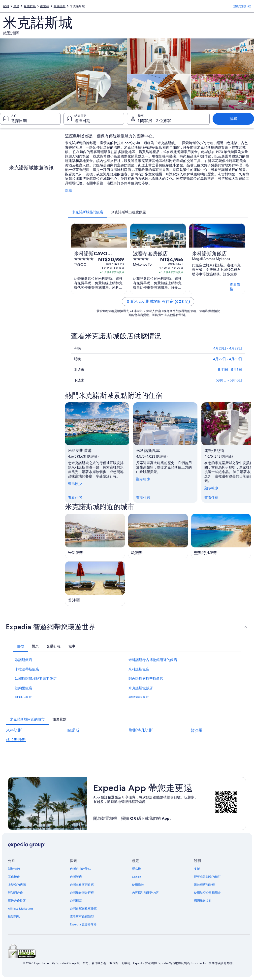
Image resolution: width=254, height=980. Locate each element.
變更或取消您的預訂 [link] (207, 877)
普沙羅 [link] (196, 730)
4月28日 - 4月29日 (228, 348)
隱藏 (68, 190)
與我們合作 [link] (15, 893)
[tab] (88, 212)
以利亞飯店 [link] (24, 697)
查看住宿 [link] (75, 498)
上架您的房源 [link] (17, 885)
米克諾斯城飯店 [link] (141, 688)
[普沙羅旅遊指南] (95, 584)
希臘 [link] (16, 6)
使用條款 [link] (138, 885)
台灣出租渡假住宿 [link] (82, 885)
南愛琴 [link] (45, 6)
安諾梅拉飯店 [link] (139, 697)
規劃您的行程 (242, 6)
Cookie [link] (137, 877)
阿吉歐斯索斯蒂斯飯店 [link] (146, 679)
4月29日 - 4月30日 (228, 359)
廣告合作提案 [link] (17, 901)
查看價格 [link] (235, 287)
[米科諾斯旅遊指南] (95, 536)
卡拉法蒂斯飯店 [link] (27, 669)
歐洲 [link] (6, 6)
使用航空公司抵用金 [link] (207, 893)
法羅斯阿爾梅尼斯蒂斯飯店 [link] (36, 679)
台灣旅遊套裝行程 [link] (82, 893)
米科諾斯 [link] (60, 6)
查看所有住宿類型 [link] (82, 917)
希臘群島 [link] (30, 6)
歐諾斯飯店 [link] (24, 660)
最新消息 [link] (14, 917)
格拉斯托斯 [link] (16, 740)
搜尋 (233, 119)
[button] (127, 627)
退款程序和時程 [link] (204, 885)
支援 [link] (197, 869)
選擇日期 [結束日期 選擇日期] (82, 121)
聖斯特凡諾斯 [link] (141, 730)
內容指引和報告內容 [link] (145, 893)
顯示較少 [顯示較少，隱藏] (75, 484)
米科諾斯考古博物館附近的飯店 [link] (153, 660)
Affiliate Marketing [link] (20, 909)
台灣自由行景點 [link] (80, 869)
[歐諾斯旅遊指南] (158, 536)
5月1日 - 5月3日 (230, 370)
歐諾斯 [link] (73, 730)
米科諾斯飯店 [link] (139, 669)
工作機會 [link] (14, 877)
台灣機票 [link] (76, 901)
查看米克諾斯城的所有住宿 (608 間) (158, 301)
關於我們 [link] (14, 869)
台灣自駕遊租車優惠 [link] (83, 909)
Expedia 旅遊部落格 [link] (83, 924)
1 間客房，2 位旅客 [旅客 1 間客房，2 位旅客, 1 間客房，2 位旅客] (155, 121)
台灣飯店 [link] (76, 877)
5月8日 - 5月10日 (229, 380)
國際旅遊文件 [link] (203, 901)
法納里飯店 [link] (24, 688)
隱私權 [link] (136, 869)
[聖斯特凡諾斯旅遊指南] (221, 536)
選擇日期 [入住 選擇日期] (19, 121)
